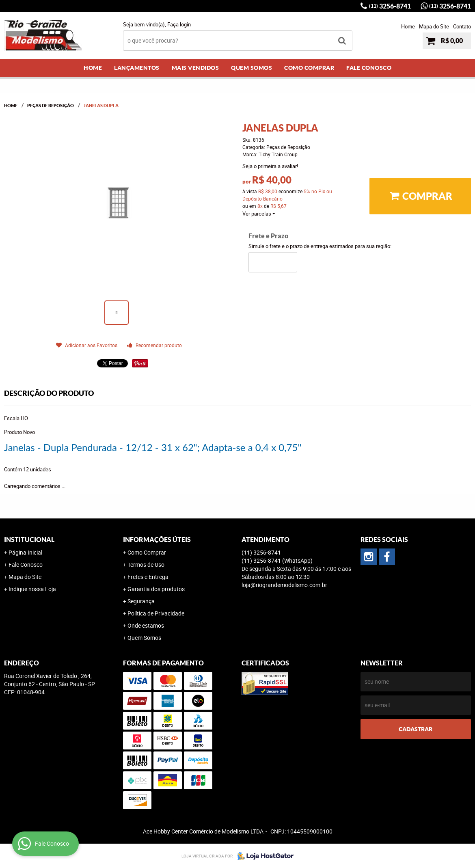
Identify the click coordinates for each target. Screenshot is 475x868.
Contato (462, 26)
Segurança (141, 601)
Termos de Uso (146, 565)
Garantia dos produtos (156, 589)
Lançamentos (137, 68)
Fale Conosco (369, 68)
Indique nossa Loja (32, 589)
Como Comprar (309, 68)
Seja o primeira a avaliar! (270, 166)
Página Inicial (25, 552)
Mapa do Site (434, 26)
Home (408, 26)
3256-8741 (390, 6)
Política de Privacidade (156, 613)
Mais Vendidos (195, 68)
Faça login (179, 24)
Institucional (29, 540)
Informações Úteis (157, 540)
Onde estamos (146, 625)
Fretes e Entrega (148, 577)
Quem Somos (252, 68)
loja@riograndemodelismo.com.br (284, 585)
